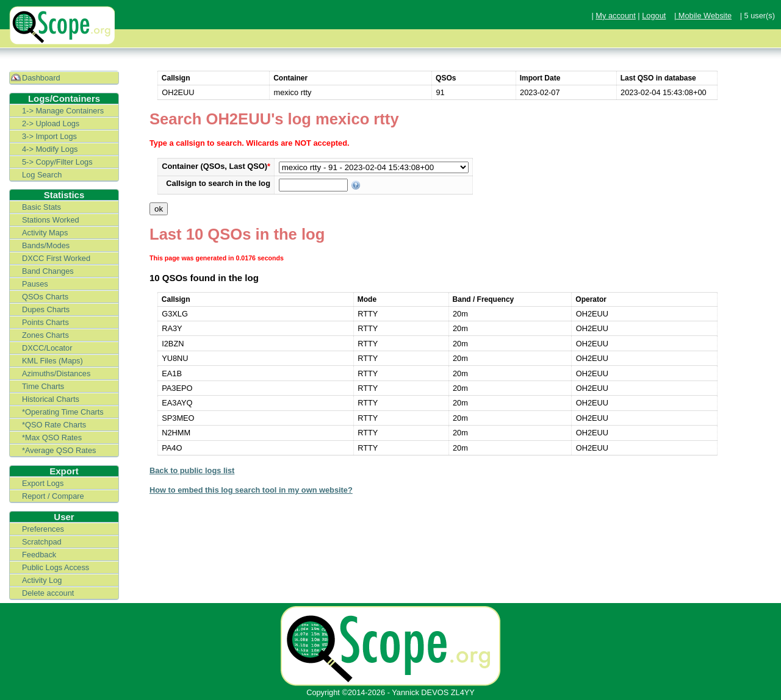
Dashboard (41, 78)
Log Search (42, 175)
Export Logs (43, 483)
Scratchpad (42, 542)
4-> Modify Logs (50, 149)
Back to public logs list (192, 470)
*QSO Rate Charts (54, 425)
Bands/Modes (46, 245)
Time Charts (43, 386)
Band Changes (48, 271)
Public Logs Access (56, 567)
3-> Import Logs (49, 136)
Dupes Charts (46, 309)
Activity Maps (45, 233)
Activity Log (42, 580)
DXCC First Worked (56, 258)
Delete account (48, 593)
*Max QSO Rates (52, 437)
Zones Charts (45, 335)
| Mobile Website (703, 16)
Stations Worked (51, 220)
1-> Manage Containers (63, 111)
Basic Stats (41, 207)
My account (615, 16)
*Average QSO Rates (59, 450)
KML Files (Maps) (52, 361)
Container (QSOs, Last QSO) (216, 166)
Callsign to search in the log (218, 183)
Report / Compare (53, 496)
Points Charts (45, 322)
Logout (654, 16)
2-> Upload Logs (51, 123)
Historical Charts (51, 399)
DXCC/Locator (47, 348)
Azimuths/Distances (56, 373)
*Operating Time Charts (63, 412)
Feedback (39, 555)
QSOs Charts (45, 297)
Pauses (35, 284)
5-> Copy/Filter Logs (57, 162)
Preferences (43, 529)
